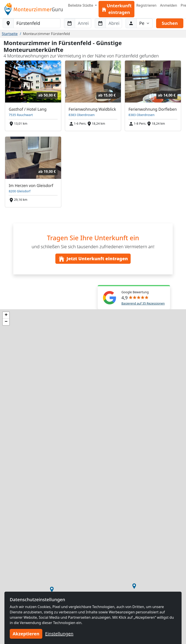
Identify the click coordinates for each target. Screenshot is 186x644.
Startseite (10, 34)
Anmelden (169, 5)
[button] (134, 586)
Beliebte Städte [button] (81, 5)
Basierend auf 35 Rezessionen (143, 303)
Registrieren (146, 5)
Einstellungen (59, 634)
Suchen (170, 23)
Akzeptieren (26, 634)
